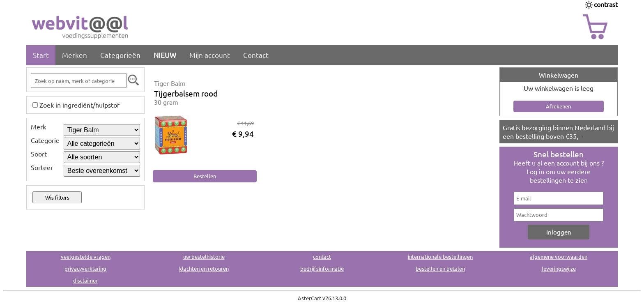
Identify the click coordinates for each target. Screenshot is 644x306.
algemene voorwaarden (559, 257)
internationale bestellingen (440, 257)
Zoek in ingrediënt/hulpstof (79, 105)
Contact (256, 55)
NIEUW (165, 55)
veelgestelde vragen (86, 257)
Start (41, 55)
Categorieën (120, 55)
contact (322, 257)
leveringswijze (559, 268)
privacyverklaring (85, 268)
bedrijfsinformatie (322, 268)
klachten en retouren (204, 268)
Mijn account (210, 55)
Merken (75, 55)
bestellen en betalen (440, 268)
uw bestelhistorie (204, 257)
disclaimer (85, 280)
